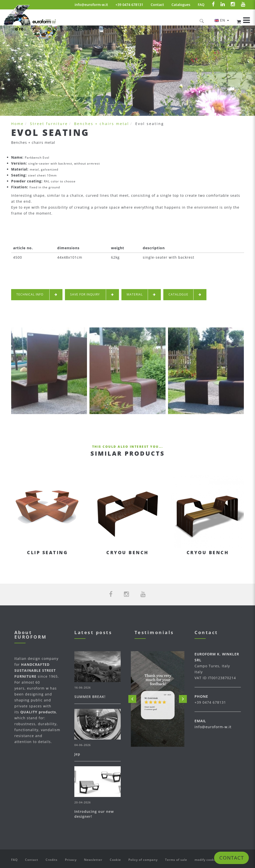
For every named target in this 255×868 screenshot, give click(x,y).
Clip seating (47, 552)
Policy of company (143, 860)
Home (17, 124)
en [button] (222, 20)
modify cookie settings (213, 860)
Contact (157, 5)
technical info (37, 295)
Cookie (115, 860)
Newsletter (93, 860)
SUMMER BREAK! (90, 697)
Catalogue (185, 295)
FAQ (201, 5)
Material (141, 295)
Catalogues (181, 5)
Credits (52, 860)
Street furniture (49, 124)
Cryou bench (127, 552)
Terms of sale (176, 860)
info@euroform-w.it (91, 5)
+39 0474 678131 (129, 5)
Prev (132, 699)
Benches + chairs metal (102, 124)
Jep (77, 754)
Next (183, 699)
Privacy (71, 860)
